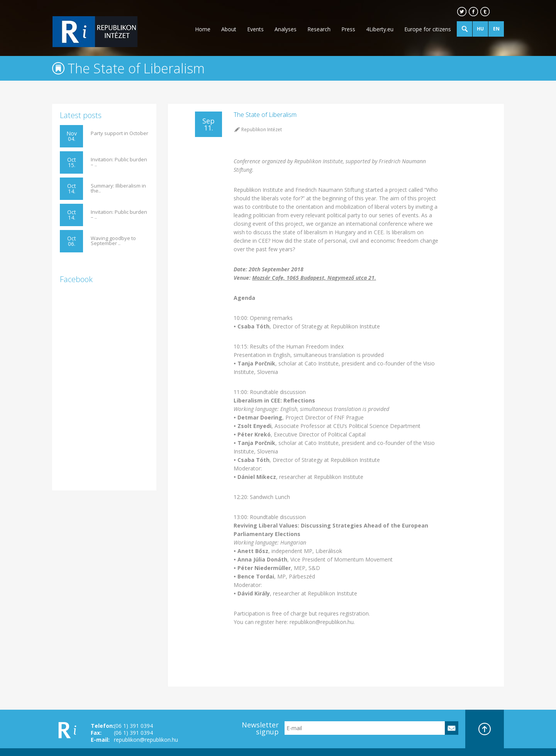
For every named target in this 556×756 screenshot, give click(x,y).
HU (480, 29)
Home (203, 29)
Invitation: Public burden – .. (119, 162)
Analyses (286, 29)
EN (496, 29)
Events (255, 29)
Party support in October (120, 133)
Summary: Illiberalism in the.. (118, 188)
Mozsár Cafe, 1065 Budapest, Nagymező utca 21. (314, 278)
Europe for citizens (428, 29)
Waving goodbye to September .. (113, 241)
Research (319, 29)
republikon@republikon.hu (146, 740)
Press (348, 29)
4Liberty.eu (380, 29)
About (229, 29)
